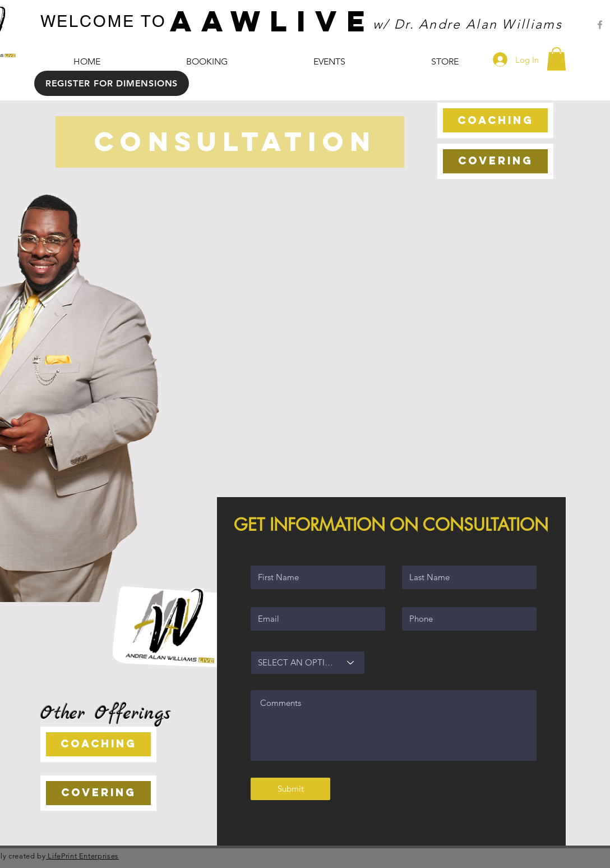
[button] (556, 59)
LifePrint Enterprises (82, 856)
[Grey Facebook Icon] (600, 25)
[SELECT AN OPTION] (308, 663)
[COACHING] (495, 120)
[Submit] (290, 789)
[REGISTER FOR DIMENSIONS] (112, 83)
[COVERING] (495, 161)
